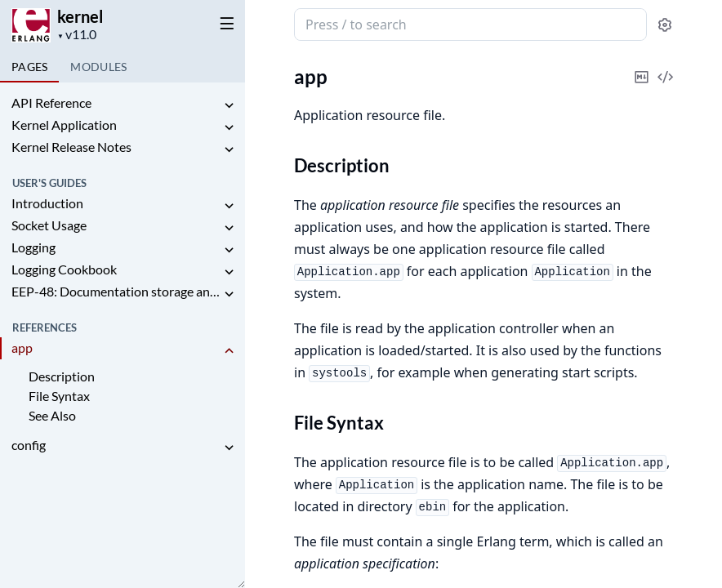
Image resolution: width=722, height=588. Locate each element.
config (29, 445)
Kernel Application (64, 125)
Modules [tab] (98, 67)
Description (62, 376)
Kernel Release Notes (71, 147)
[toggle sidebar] (224, 23)
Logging (33, 247)
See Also (52, 415)
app (22, 347)
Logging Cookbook (64, 269)
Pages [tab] (29, 67)
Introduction (47, 203)
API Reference (51, 102)
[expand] (229, 106)
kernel (80, 16)
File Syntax (59, 396)
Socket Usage (49, 225)
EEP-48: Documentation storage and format (116, 291)
